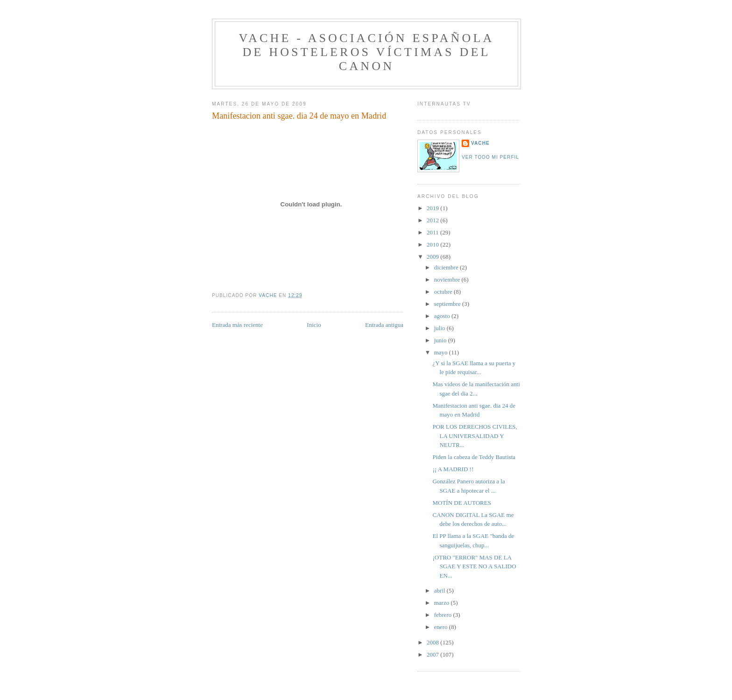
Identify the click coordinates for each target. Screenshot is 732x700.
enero (442, 627)
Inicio (314, 325)
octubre (444, 292)
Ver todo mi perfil (490, 157)
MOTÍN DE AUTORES (461, 503)
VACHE (480, 143)
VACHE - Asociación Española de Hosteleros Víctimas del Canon (366, 52)
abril (440, 590)
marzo (443, 603)
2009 (433, 257)
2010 (433, 244)
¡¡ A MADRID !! (453, 469)
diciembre (447, 267)
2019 (433, 208)
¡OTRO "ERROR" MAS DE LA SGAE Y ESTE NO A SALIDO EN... (474, 566)
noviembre (448, 279)
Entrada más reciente (237, 325)
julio (440, 328)
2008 (433, 642)
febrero (444, 615)
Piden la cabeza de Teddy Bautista (474, 457)
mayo (442, 352)
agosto (443, 316)
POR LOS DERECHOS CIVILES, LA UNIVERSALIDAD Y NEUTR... (475, 436)
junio (441, 340)
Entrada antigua (384, 325)
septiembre (448, 304)
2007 (433, 654)
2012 (433, 220)
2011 (433, 232)
